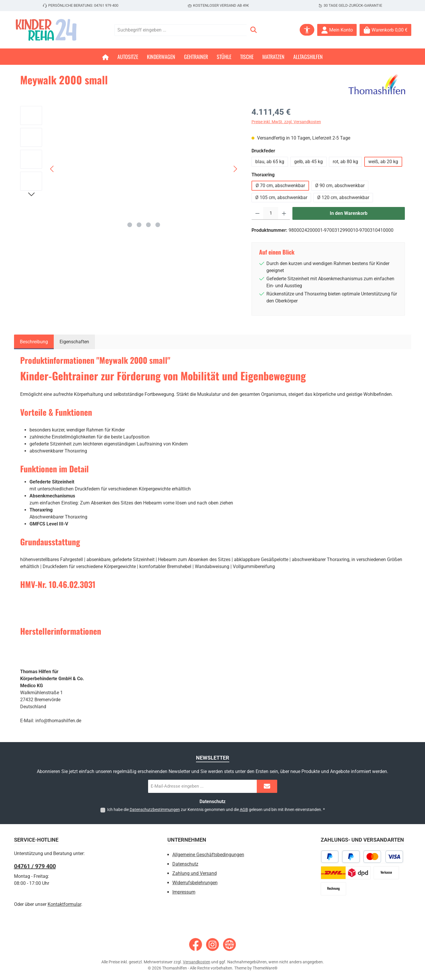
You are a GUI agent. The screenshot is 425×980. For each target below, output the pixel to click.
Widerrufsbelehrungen (195, 883)
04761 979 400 (106, 5)
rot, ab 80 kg (345, 162)
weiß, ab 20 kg (383, 162)
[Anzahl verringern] (257, 213)
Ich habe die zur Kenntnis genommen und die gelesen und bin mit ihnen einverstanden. (216, 810)
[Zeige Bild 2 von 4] (139, 225)
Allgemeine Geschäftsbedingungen (208, 855)
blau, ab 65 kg (270, 162)
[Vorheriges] (52, 169)
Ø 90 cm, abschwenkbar (340, 186)
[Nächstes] (235, 169)
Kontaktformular (64, 904)
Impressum (184, 892)
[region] (130, 169)
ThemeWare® (265, 968)
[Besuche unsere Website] (229, 945)
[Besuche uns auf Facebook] (196, 945)
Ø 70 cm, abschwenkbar (280, 186)
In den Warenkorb (349, 213)
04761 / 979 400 (35, 866)
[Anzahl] (271, 213)
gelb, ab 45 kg (308, 162)
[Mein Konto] (337, 30)
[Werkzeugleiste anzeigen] (307, 30)
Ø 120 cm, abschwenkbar (343, 197)
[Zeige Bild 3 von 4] (148, 225)
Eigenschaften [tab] (74, 342)
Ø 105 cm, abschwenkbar (281, 197)
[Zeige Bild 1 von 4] (130, 225)
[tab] (34, 342)
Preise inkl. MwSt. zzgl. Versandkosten (286, 122)
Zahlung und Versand (195, 873)
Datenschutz (185, 864)
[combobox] (181, 30)
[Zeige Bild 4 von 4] (158, 225)
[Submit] (267, 786)
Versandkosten (197, 962)
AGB (244, 810)
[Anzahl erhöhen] (284, 213)
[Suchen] (254, 30)
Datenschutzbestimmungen (155, 810)
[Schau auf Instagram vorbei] (212, 945)
